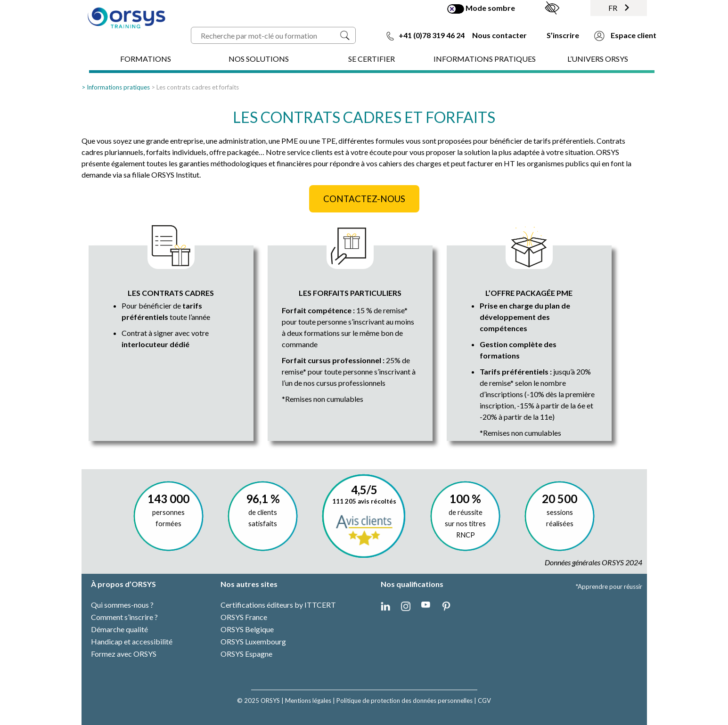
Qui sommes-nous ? (122, 605)
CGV (484, 701)
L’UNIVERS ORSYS (598, 59)
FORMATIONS (146, 59)
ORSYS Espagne (246, 654)
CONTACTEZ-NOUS (364, 199)
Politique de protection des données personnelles (405, 701)
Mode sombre (481, 8)
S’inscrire (563, 35)
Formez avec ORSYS (124, 654)
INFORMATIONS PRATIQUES (485, 59)
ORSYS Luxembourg (253, 641)
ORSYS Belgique (247, 629)
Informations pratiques (118, 87)
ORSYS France (244, 617)
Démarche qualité (119, 629)
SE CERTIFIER (372, 59)
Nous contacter (499, 35)
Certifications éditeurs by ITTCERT (278, 605)
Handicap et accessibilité (132, 641)
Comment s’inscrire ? (124, 617)
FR (619, 8)
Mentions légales (308, 701)
